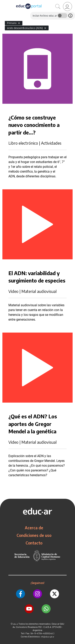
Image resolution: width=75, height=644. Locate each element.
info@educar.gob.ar (48, 637)
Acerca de (34, 528)
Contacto (34, 543)
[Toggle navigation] (4, 2)
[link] (67, 6)
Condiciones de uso (34, 535)
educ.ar (15, 624)
